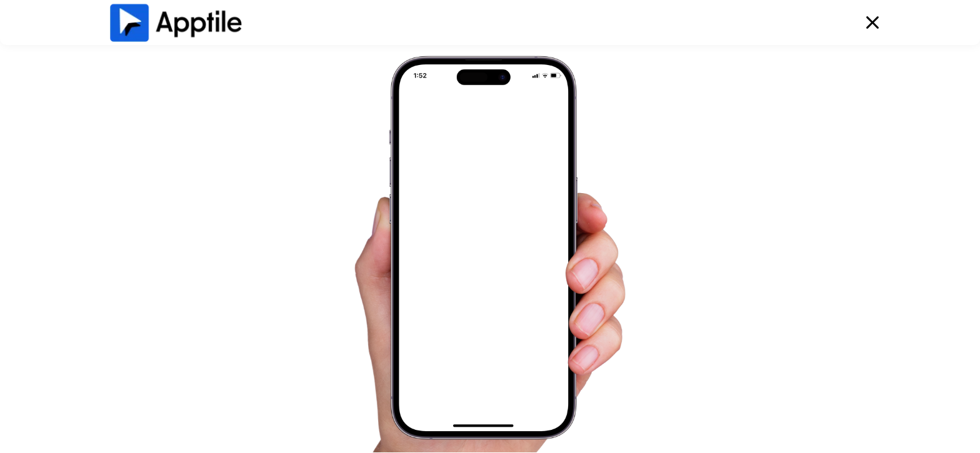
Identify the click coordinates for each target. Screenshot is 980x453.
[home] (176, 22)
